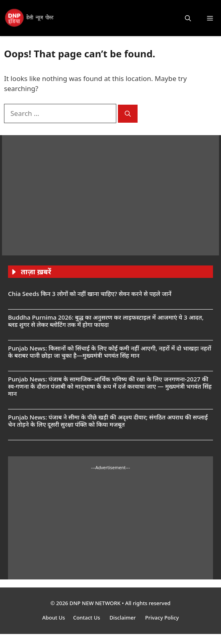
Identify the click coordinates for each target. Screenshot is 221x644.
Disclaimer (123, 618)
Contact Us (87, 618)
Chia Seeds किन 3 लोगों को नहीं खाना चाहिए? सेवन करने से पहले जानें (90, 294)
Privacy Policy (162, 618)
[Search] (128, 114)
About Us (54, 618)
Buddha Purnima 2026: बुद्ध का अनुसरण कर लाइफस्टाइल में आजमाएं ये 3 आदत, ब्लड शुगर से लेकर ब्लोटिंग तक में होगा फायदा (106, 321)
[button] (188, 18)
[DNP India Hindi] (30, 18)
